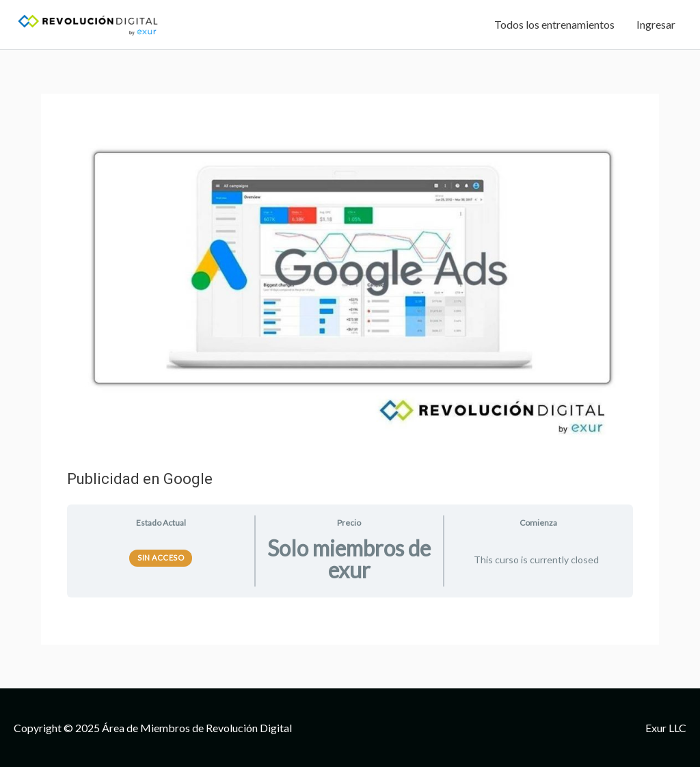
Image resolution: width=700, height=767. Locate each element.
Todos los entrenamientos (554, 24)
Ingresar (656, 24)
